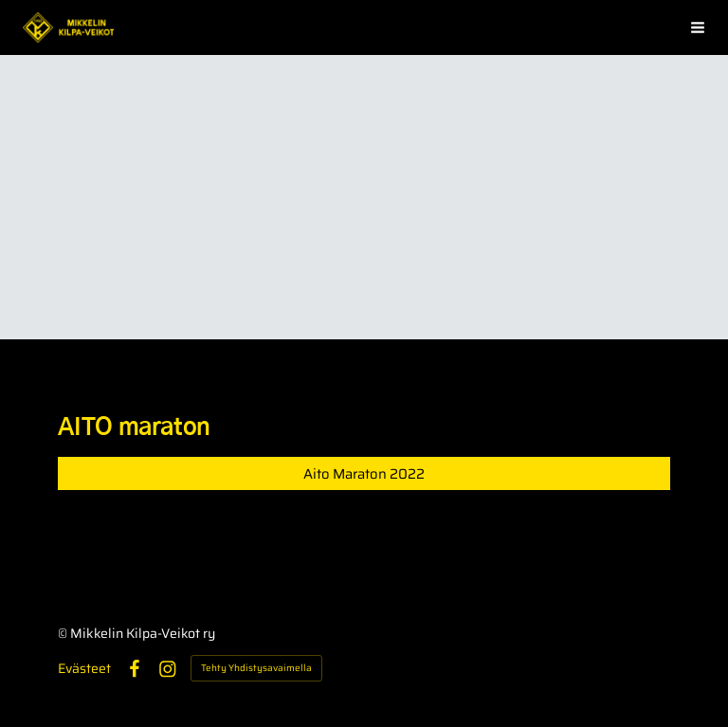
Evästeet (84, 668)
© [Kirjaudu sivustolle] (64, 633)
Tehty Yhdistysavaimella (256, 668)
